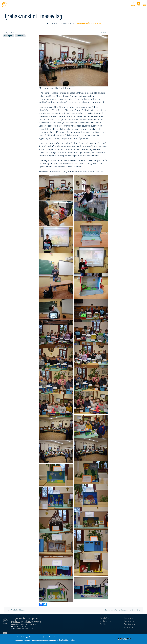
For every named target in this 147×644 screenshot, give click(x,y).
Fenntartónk (130, 621)
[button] (74, 60)
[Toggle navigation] (144, 4)
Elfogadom (124, 639)
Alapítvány (104, 618)
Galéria (103, 624)
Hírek (55, 23)
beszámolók (20, 36)
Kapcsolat (129, 627)
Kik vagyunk (130, 618)
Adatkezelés (105, 621)
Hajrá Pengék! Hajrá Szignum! (16, 610)
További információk (68, 640)
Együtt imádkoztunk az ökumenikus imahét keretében (123, 610)
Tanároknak (130, 624)
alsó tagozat (66, 23)
